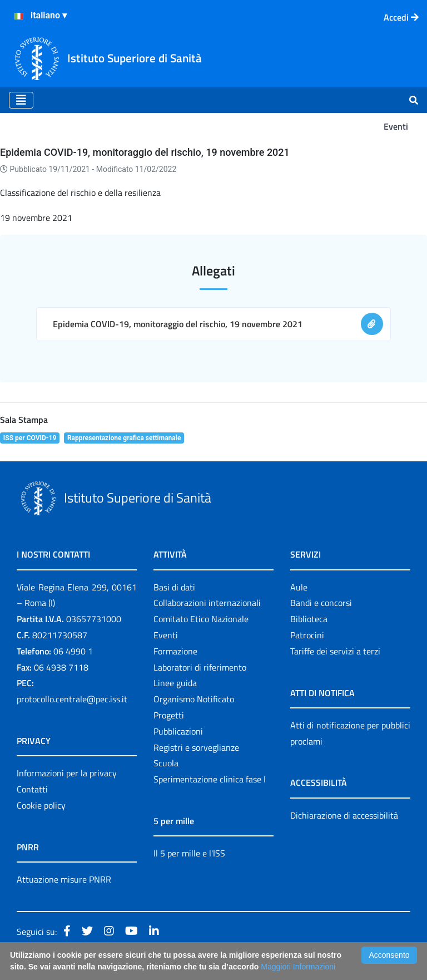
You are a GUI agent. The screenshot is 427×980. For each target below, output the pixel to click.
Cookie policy (41, 805)
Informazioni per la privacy (67, 773)
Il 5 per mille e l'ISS (189, 853)
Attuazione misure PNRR (64, 879)
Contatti (32, 789)
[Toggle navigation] (21, 100)
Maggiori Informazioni (298, 967)
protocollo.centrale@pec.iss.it (72, 699)
